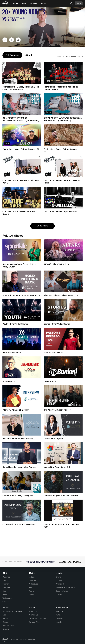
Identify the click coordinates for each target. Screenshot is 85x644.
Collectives (34, 584)
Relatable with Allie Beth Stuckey (18, 439)
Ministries (6, 588)
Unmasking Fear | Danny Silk (57, 467)
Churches (6, 577)
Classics (6, 602)
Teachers (6, 584)
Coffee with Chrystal (53, 439)
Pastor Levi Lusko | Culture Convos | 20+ (21, 149)
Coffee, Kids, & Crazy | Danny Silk (18, 496)
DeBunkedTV (50, 381)
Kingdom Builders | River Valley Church (62, 295)
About (29, 55)
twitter (59, 615)
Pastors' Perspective (53, 353)
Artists (32, 577)
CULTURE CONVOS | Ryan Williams (60, 212)
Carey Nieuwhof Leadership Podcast (19, 467)
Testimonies (7, 598)
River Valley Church (74, 56)
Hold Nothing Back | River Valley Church (21, 295)
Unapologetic (9, 381)
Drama (58, 577)
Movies (34, 3)
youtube (59, 622)
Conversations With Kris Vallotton (18, 524)
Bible (16, 3)
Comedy (59, 581)
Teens (5, 595)
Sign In (79, 3)
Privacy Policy (35, 622)
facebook (59, 612)
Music (24, 3)
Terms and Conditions (38, 619)
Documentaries (62, 591)
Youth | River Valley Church (15, 324)
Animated (60, 584)
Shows (44, 3)
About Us (33, 612)
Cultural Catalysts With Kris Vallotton (61, 496)
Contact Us (34, 615)
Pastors (5, 581)
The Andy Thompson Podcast (58, 410)
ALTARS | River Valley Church (57, 264)
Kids (4, 591)
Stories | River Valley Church (57, 324)
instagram (60, 619)
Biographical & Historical (65, 588)
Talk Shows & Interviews (12, 612)
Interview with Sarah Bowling (16, 410)
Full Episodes (12, 55)
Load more (42, 226)
